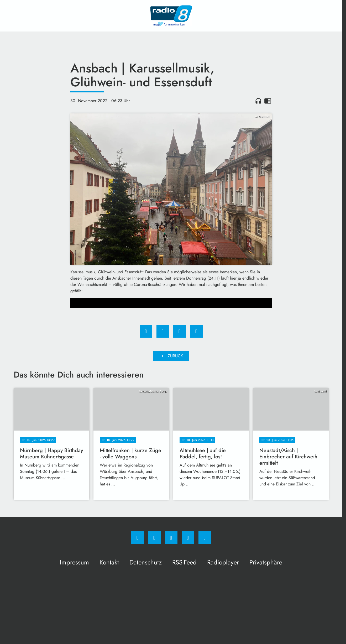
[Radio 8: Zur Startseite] (171, 16)
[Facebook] (138, 538)
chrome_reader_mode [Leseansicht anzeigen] (268, 101)
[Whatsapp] (171, 538)
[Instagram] (154, 538)
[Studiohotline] (188, 538)
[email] (205, 538)
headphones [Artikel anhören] (258, 101)
